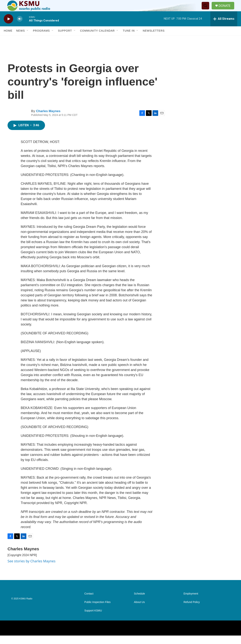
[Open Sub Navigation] (28, 39)
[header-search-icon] (207, 10)
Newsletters (154, 39)
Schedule (139, 602)
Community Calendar (97, 39)
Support (65, 39)
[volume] (20, 27)
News (21, 39)
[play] (8, 27)
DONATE (227, 10)
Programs (41, 39)
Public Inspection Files (97, 611)
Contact (89, 602)
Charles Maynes (48, 120)
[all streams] (224, 27)
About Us (139, 611)
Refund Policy (192, 611)
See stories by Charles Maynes (32, 569)
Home (8, 39)
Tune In (129, 39)
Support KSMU (93, 619)
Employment (191, 602)
